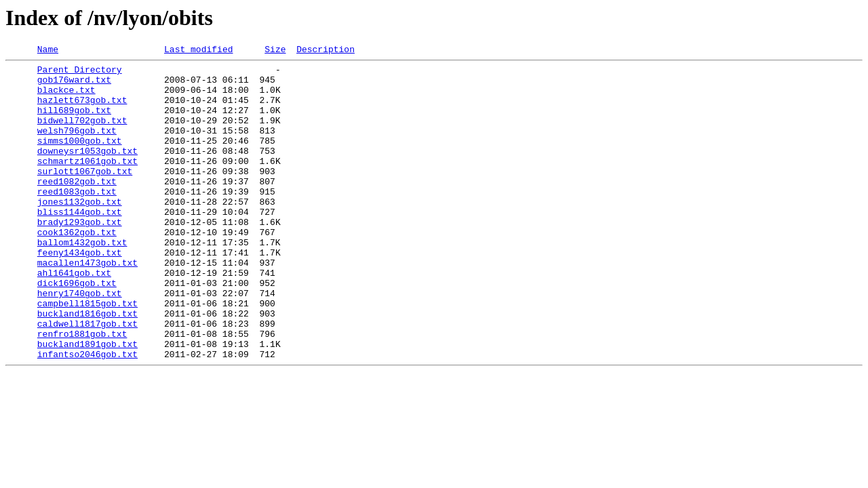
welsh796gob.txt (77, 146)
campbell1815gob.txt (87, 354)
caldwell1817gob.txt (87, 378)
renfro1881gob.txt (82, 390)
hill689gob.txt (74, 122)
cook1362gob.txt (77, 268)
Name (48, 51)
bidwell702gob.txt (82, 134)
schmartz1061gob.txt (87, 183)
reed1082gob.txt (77, 207)
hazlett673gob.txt (82, 110)
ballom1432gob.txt (82, 281)
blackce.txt (66, 98)
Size (275, 51)
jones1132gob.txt (80, 232)
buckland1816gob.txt (87, 366)
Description (325, 51)
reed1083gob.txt (77, 220)
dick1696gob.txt (77, 329)
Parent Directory (80, 73)
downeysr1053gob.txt (87, 171)
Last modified (198, 51)
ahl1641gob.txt (74, 317)
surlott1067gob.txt (85, 195)
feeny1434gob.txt (80, 293)
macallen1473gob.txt (87, 305)
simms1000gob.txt (80, 159)
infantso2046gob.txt (87, 415)
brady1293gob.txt (80, 256)
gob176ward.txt (74, 85)
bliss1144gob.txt (80, 244)
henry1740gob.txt (80, 342)
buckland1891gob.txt (87, 403)
